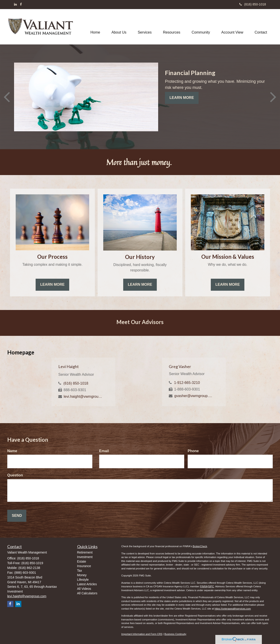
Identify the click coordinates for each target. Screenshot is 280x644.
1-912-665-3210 (187, 383)
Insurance (84, 566)
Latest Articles (87, 584)
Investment (85, 557)
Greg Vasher (180, 366)
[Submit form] (17, 516)
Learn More (182, 98)
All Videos (84, 589)
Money (82, 575)
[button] (119, 27)
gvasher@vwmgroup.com (194, 396)
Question (15, 475)
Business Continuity (175, 634)
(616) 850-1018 (253, 4)
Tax (80, 571)
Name (12, 451)
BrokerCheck (200, 546)
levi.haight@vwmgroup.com (83, 396)
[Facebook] (21, 4)
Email (104, 451)
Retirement (85, 552)
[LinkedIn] (15, 4)
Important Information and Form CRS (142, 634)
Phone (193, 451)
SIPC (211, 586)
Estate (82, 561)
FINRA (204, 586)
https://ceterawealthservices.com (233, 609)
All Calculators (87, 593)
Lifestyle (83, 580)
